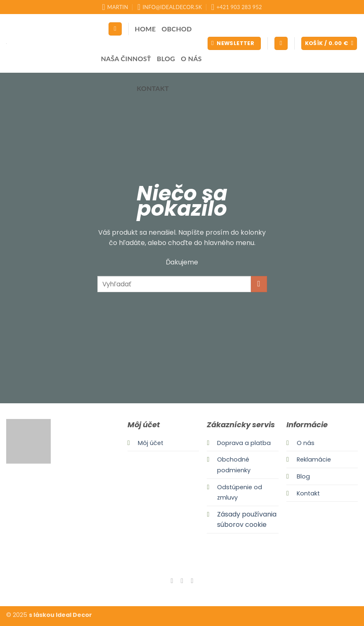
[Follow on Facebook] (172, 581)
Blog (166, 58)
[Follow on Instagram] (182, 581)
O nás (191, 58)
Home (145, 29)
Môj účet (151, 443)
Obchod (176, 29)
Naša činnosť (126, 58)
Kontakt (153, 88)
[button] (234, 44)
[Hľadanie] (115, 29)
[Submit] (259, 284)
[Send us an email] (192, 581)
